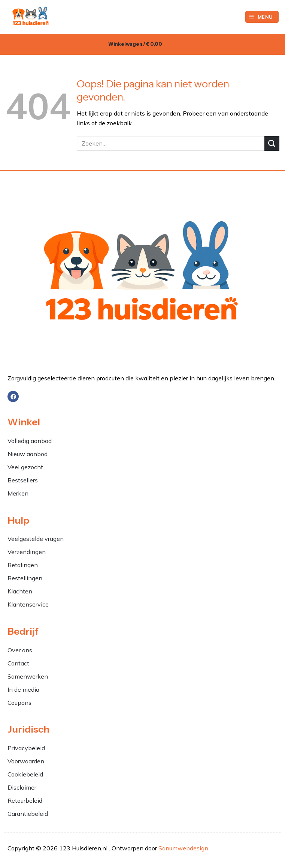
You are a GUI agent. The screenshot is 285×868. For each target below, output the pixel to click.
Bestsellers (23, 480)
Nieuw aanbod (28, 454)
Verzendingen (27, 552)
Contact (18, 663)
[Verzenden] (272, 143)
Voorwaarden (26, 761)
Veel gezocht (25, 467)
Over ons (20, 650)
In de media (23, 689)
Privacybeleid (26, 748)
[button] (262, 17)
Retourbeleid (25, 800)
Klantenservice (28, 604)
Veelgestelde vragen (36, 539)
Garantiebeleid (28, 814)
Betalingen (23, 565)
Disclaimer (22, 787)
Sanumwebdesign (183, 848)
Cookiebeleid (25, 774)
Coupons (19, 703)
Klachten (21, 591)
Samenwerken (28, 676)
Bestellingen (25, 578)
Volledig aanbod (30, 441)
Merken (18, 493)
